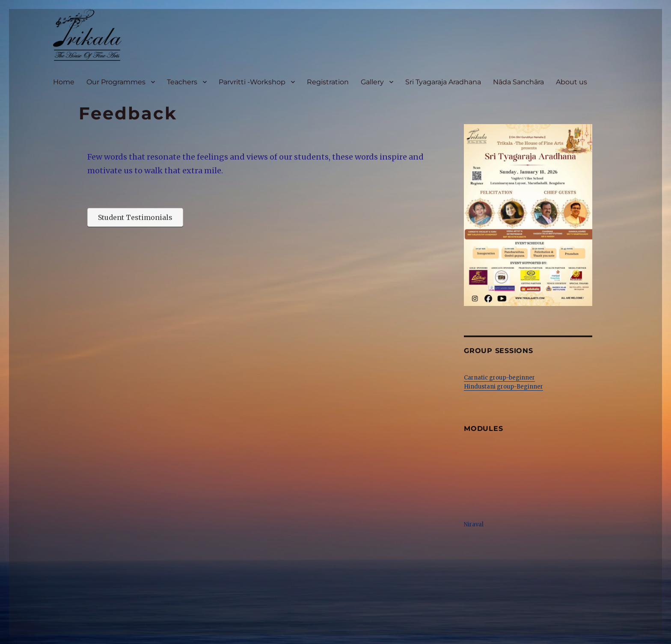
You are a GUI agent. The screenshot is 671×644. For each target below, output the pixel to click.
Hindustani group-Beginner (503, 387)
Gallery (372, 82)
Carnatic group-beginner (499, 378)
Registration (328, 82)
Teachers (182, 82)
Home (64, 82)
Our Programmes (116, 82)
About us (572, 82)
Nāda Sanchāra (518, 82)
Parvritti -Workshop (252, 82)
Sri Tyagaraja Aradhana (443, 82)
